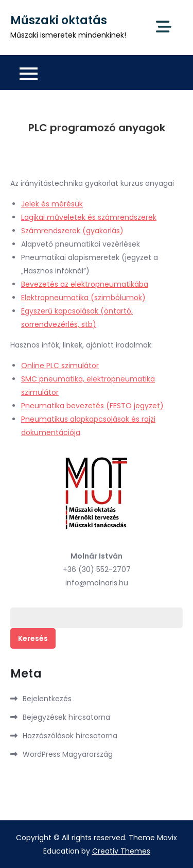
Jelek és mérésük (52, 204)
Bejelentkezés (47, 699)
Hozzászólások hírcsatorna (70, 736)
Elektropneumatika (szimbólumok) (83, 298)
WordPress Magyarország (68, 754)
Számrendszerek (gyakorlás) (72, 231)
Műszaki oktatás (59, 20)
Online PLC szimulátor (60, 366)
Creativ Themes (121, 851)
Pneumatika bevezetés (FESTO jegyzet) (92, 406)
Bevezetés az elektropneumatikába (85, 284)
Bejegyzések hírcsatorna (66, 717)
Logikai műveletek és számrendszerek (89, 217)
